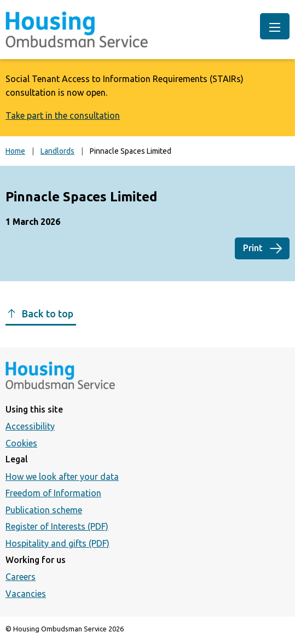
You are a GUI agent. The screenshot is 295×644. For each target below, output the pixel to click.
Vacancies (26, 594)
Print (253, 248)
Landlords (57, 151)
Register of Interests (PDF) (57, 526)
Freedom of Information (53, 493)
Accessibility (30, 426)
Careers (21, 577)
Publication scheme (44, 510)
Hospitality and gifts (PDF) (57, 543)
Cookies (21, 443)
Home (15, 151)
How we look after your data (62, 477)
